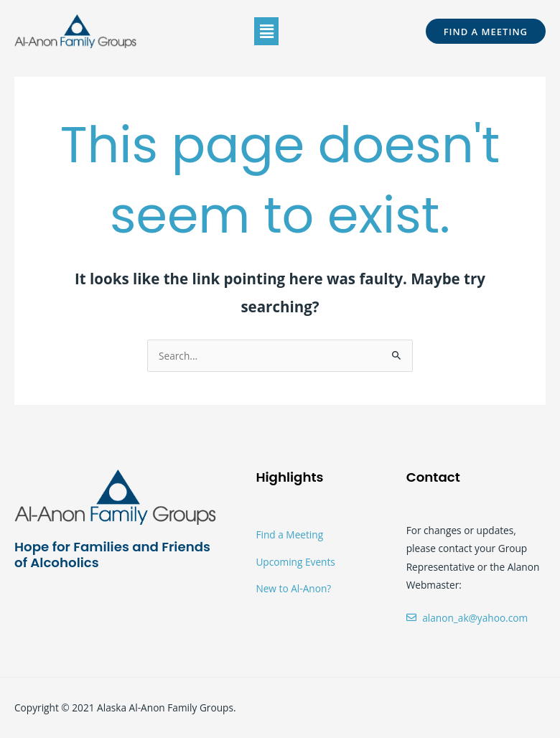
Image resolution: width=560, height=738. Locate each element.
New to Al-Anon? (293, 588)
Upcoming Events (295, 562)
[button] (266, 31)
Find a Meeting (289, 534)
